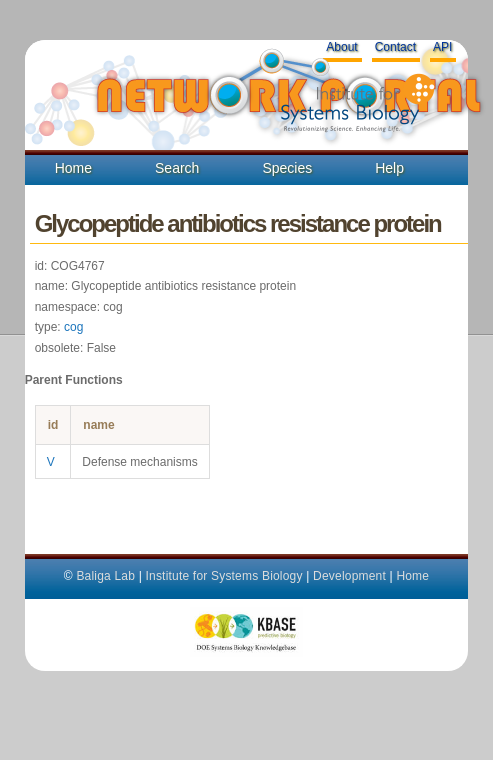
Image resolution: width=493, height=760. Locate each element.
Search (177, 168)
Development (349, 576)
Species (287, 168)
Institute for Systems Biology (223, 576)
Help (389, 168)
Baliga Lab (105, 576)
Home (73, 168)
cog (73, 327)
